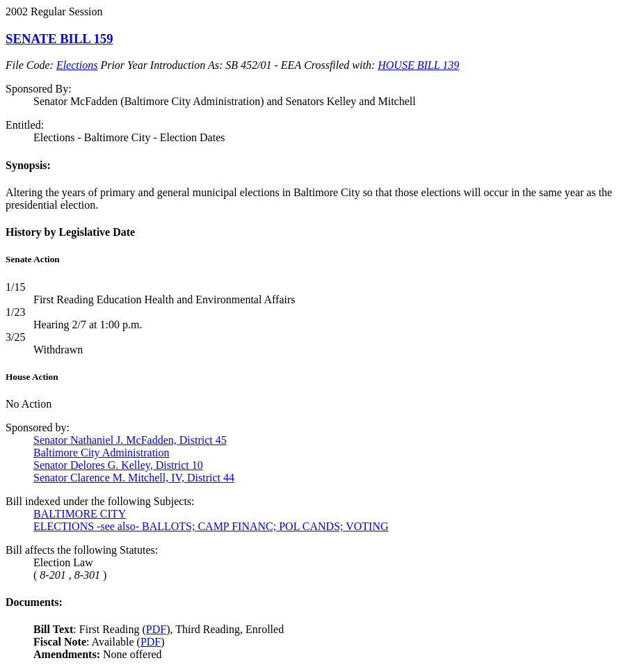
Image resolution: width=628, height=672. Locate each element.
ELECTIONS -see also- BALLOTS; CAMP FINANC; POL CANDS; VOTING (211, 526)
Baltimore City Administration (102, 453)
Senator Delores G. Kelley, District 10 (118, 465)
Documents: (34, 602)
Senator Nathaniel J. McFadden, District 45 (130, 440)
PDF (156, 629)
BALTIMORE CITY (80, 514)
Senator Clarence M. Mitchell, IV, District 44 (134, 478)
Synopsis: (28, 165)
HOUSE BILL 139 (418, 65)
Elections (77, 65)
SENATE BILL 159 (59, 39)
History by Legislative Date (70, 232)
